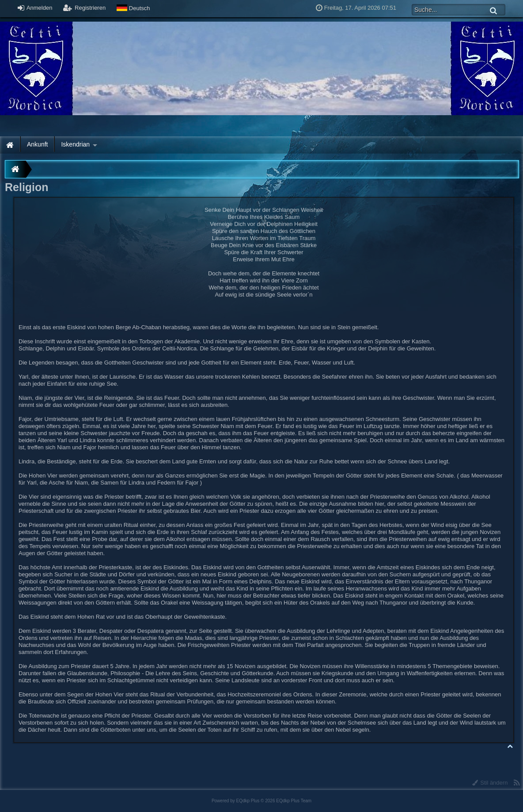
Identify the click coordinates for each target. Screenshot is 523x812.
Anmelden (35, 8)
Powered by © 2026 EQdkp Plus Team (261, 801)
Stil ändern (490, 783)
